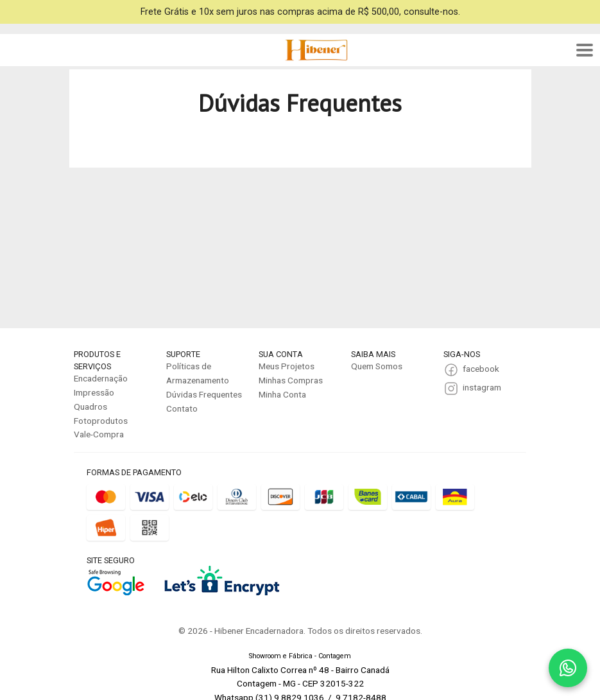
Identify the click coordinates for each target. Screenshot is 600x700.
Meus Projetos (287, 366)
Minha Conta (282, 394)
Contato (182, 408)
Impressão (94, 392)
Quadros (90, 407)
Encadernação (101, 378)
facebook (481, 369)
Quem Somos (377, 366)
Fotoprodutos (101, 421)
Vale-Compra (99, 434)
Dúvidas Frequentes (204, 394)
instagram (482, 387)
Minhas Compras (291, 380)
